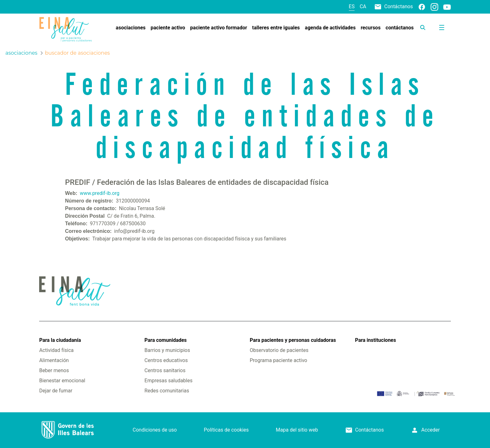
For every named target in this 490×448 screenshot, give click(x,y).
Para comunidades (166, 340)
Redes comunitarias (167, 391)
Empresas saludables (169, 381)
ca (363, 6)
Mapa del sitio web (297, 430)
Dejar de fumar (56, 391)
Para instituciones (375, 340)
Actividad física (56, 350)
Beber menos (54, 370)
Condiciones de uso (155, 430)
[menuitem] (131, 28)
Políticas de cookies (226, 430)
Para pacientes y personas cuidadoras (293, 340)
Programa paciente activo (278, 360)
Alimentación (54, 360)
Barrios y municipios (167, 350)
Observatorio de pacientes (279, 350)
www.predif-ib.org (100, 193)
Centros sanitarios (165, 370)
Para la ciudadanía (60, 340)
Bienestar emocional (62, 381)
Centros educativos (166, 360)
